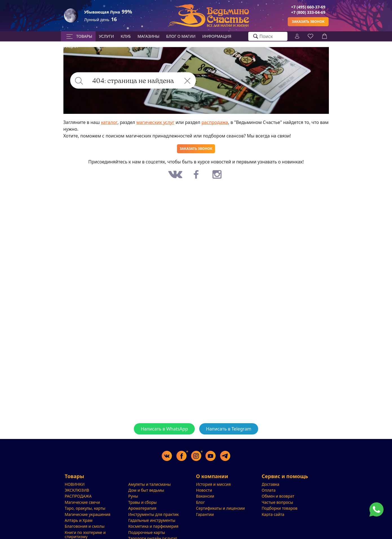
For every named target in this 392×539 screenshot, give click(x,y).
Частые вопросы (278, 502)
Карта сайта (273, 514)
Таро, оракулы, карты (85, 508)
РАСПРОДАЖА (78, 496)
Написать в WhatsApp (164, 429)
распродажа (215, 122)
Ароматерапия (142, 508)
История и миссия (213, 484)
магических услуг (155, 122)
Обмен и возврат (278, 496)
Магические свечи (82, 502)
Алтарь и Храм (79, 520)
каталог (109, 122)
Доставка (271, 484)
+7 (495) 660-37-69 (308, 7)
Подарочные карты (147, 532)
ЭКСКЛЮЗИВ (77, 490)
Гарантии (205, 514)
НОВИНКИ (75, 484)
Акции (71, 46)
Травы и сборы (142, 502)
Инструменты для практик (153, 514)
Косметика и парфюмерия (153, 526)
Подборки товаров (280, 508)
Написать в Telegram (229, 429)
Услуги (106, 36)
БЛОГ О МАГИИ (181, 36)
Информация (217, 36)
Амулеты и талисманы (150, 484)
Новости (204, 490)
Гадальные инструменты (152, 520)
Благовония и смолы (85, 526)
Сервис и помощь (285, 476)
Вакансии (205, 496)
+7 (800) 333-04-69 (308, 12)
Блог (201, 502)
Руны (133, 496)
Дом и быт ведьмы (146, 490)
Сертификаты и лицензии (221, 508)
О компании (212, 476)
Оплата (269, 490)
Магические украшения (88, 514)
